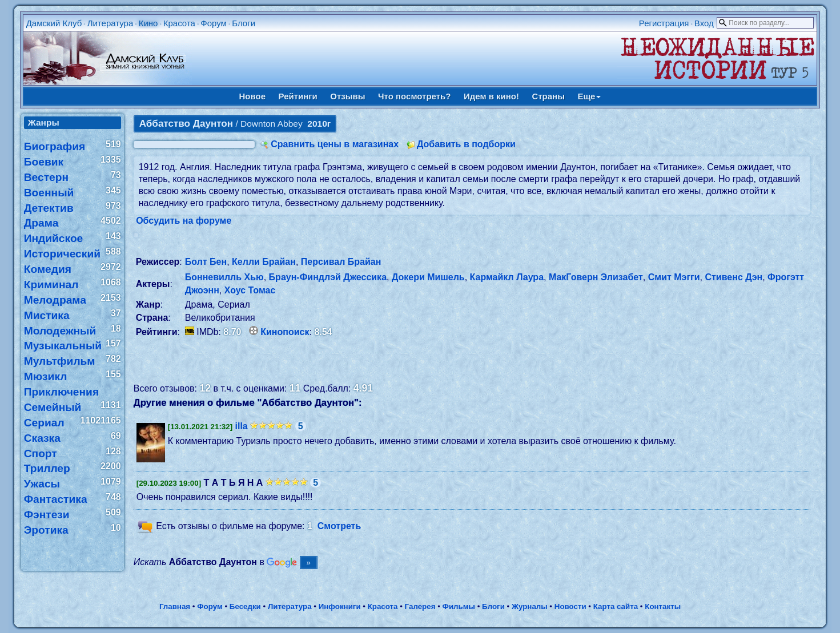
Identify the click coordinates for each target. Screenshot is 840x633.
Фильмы (459, 606)
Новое (253, 96)
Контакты (663, 606)
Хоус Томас (250, 290)
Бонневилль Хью (224, 277)
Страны (548, 96)
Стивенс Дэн (734, 277)
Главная (175, 606)
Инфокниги (340, 606)
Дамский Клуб (54, 23)
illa (242, 426)
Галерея (420, 606)
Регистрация (664, 23)
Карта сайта (616, 606)
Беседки (245, 606)
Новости (570, 606)
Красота (179, 23)
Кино (148, 23)
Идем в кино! (491, 96)
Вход (704, 23)
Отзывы (347, 96)
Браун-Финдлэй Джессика (328, 277)
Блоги (244, 23)
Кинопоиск (285, 332)
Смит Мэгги (674, 277)
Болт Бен (206, 262)
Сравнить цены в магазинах (335, 144)
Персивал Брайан (341, 262)
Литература (110, 23)
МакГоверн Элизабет (596, 277)
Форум (214, 23)
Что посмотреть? (414, 96)
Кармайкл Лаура (507, 277)
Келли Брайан (264, 262)
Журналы (530, 606)
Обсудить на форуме (184, 221)
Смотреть (339, 526)
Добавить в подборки (466, 144)
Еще (589, 96)
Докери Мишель (428, 277)
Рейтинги (298, 96)
